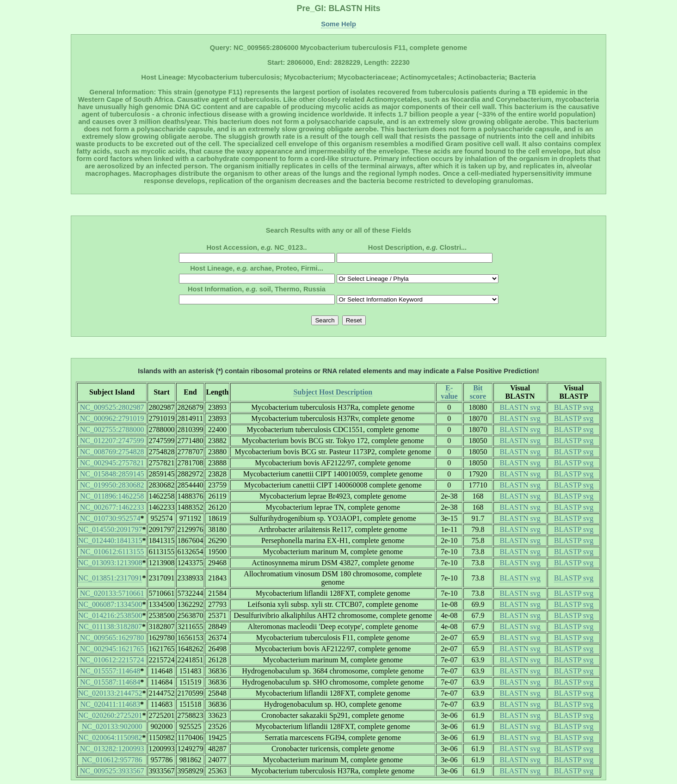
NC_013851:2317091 (110, 578)
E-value (449, 392)
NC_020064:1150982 (110, 738)
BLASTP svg (574, 407)
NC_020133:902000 (112, 726)
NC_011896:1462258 (112, 496)
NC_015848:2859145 (112, 474)
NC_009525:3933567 (112, 771)
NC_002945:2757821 (112, 463)
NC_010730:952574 (110, 518)
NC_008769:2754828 (112, 452)
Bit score (478, 392)
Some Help (338, 24)
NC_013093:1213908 (110, 563)
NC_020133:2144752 (110, 693)
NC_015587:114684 (110, 682)
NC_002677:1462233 (112, 507)
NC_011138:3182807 (110, 627)
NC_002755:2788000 (112, 429)
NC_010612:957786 (112, 760)
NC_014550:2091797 (110, 529)
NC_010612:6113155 (112, 552)
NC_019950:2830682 (112, 485)
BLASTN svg (520, 407)
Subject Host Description (333, 392)
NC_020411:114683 (110, 704)
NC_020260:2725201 (110, 715)
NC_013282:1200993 (112, 749)
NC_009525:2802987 (112, 407)
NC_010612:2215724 (112, 660)
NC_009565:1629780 (112, 638)
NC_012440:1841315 (110, 540)
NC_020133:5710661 (112, 593)
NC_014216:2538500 (110, 615)
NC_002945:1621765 (112, 649)
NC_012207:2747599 (112, 441)
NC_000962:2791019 (112, 418)
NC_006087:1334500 (110, 604)
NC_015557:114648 (110, 671)
